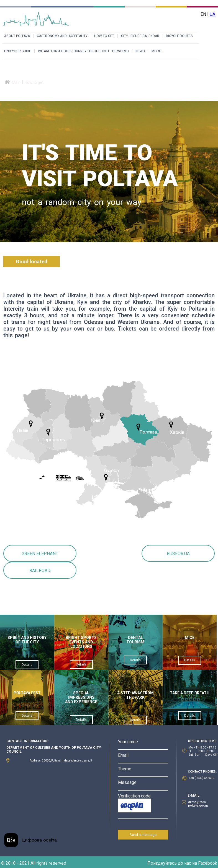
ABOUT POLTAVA (17, 36)
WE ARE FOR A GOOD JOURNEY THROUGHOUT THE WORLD (83, 51)
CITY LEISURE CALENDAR (140, 36)
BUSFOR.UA (178, 554)
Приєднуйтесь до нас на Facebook (182, 863)
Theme (125, 769)
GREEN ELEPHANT (40, 554)
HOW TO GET (104, 36)
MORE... (157, 51)
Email (123, 755)
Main (16, 82)
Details (27, 665)
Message (127, 782)
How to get (34, 82)
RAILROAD (40, 571)
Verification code (134, 796)
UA (212, 14)
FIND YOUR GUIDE (18, 51)
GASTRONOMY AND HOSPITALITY (62, 36)
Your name (128, 742)
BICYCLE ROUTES (179, 36)
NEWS (140, 51)
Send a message (143, 835)
